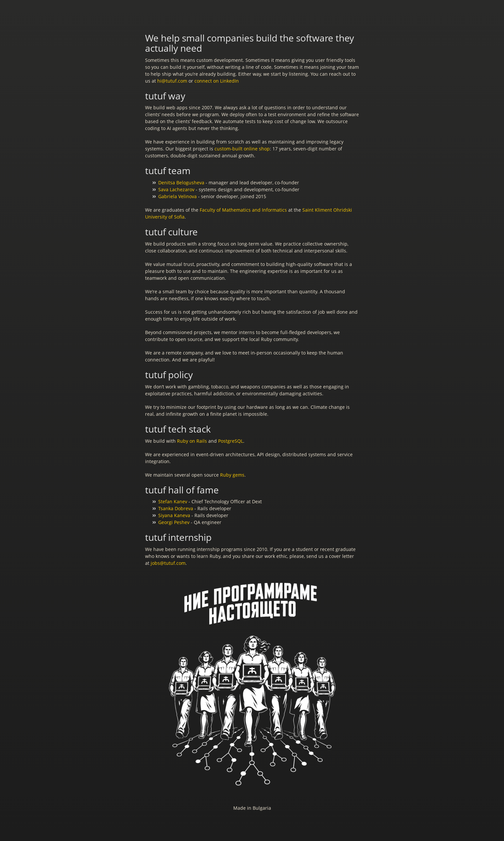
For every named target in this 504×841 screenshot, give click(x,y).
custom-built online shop (242, 149)
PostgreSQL (231, 441)
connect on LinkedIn (217, 81)
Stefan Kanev (173, 501)
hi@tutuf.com (172, 81)
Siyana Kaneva (174, 515)
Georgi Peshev (174, 522)
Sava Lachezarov (176, 189)
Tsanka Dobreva (176, 508)
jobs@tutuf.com (168, 563)
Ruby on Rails (192, 441)
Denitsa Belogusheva (181, 183)
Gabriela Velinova (177, 196)
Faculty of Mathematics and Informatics (243, 210)
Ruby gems (232, 475)
